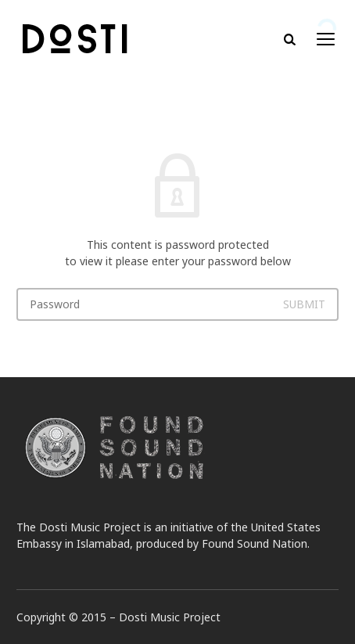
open (326, 39)
